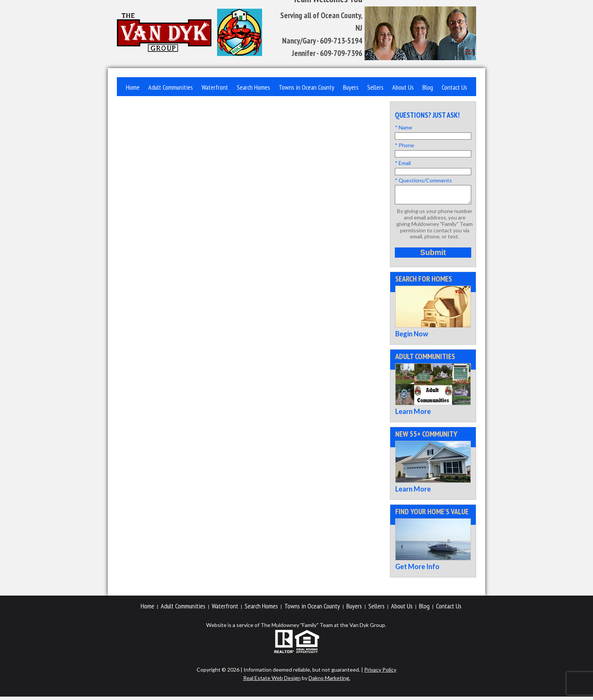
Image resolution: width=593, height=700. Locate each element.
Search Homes (253, 87)
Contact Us (454, 87)
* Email (403, 163)
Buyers (351, 87)
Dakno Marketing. (329, 681)
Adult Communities (171, 87)
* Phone (404, 145)
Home (133, 87)
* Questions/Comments (423, 180)
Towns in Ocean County (307, 87)
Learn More (413, 415)
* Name (404, 127)
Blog (428, 87)
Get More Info (417, 570)
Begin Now (412, 337)
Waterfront (215, 87)
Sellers (375, 87)
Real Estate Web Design (272, 681)
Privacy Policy (380, 673)
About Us (403, 87)
